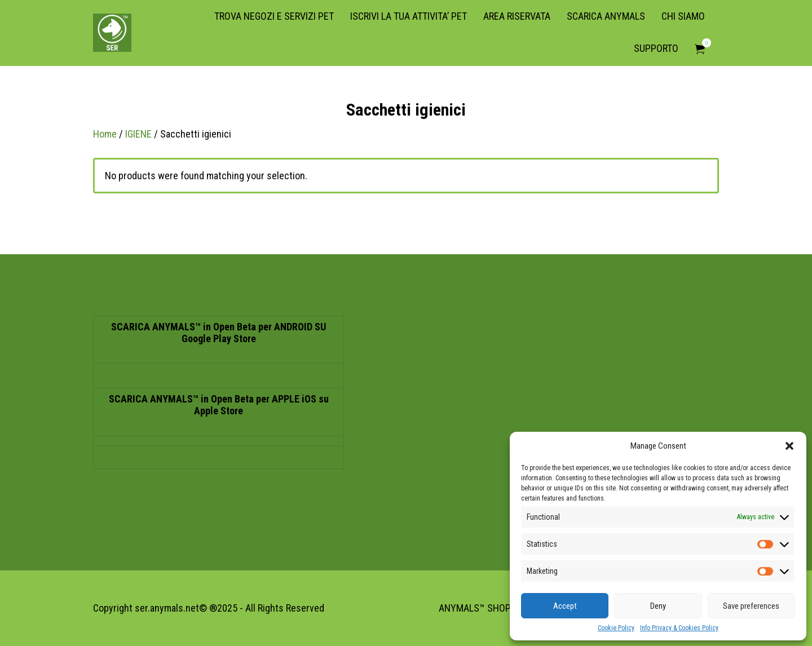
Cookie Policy (616, 628)
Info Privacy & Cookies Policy (679, 628)
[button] (789, 446)
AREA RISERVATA (517, 16)
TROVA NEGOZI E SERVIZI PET (274, 16)
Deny (658, 606)
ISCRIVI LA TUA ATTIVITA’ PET (409, 16)
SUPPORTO (656, 48)
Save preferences (751, 606)
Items (703, 43)
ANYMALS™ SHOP (475, 608)
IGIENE (138, 134)
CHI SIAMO (683, 16)
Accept (565, 606)
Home (105, 134)
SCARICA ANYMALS (606, 16)
